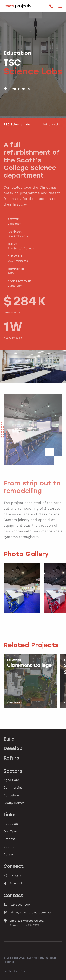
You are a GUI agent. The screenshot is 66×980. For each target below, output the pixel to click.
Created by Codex (14, 971)
